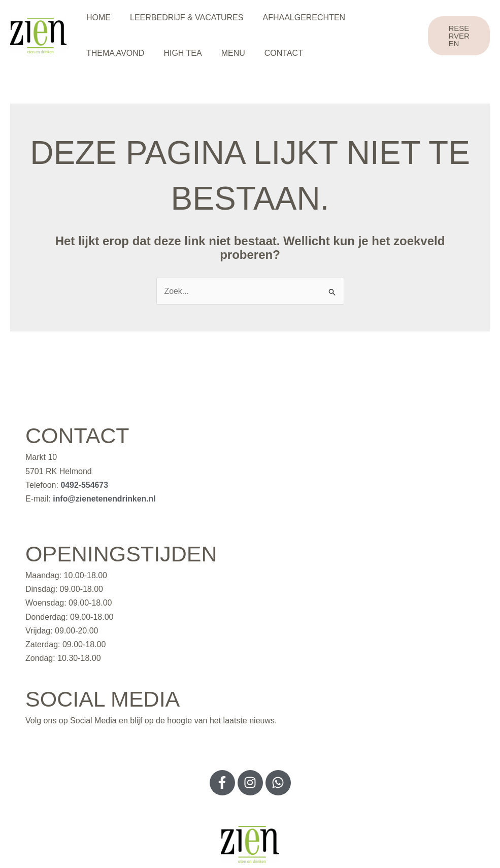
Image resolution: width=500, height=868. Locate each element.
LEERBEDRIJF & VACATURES (182, 18)
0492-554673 (84, 485)
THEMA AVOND (114, 53)
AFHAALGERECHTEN (296, 18)
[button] (458, 36)
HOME (97, 18)
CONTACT (273, 53)
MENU (226, 53)
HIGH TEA (178, 53)
